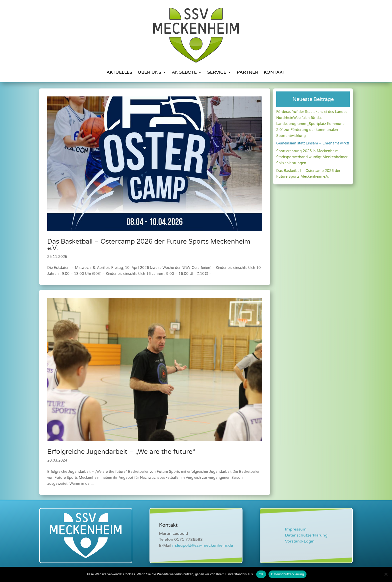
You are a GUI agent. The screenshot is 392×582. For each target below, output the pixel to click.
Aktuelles (119, 72)
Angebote (184, 72)
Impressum (296, 529)
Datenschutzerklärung (306, 535)
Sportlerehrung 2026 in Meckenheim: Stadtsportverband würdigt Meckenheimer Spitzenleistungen (312, 157)
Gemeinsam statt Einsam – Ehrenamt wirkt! (313, 143)
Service (217, 72)
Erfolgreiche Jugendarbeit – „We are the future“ (121, 452)
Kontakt (274, 72)
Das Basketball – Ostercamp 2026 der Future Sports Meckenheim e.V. (149, 245)
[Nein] (386, 574)
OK (261, 574)
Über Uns (149, 72)
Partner (247, 72)
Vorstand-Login (300, 541)
